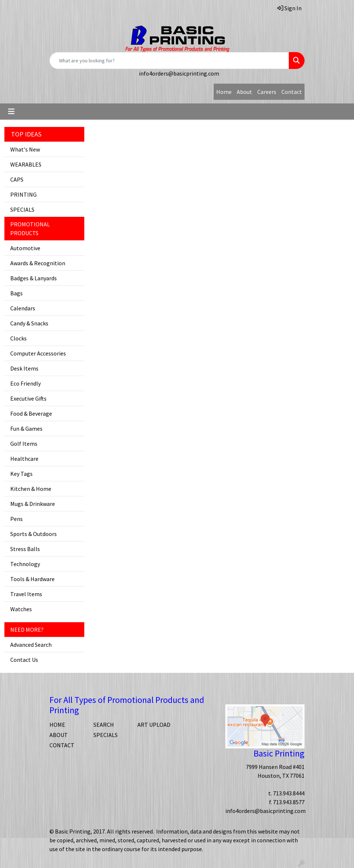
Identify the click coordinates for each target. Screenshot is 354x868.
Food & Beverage (31, 413)
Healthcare (24, 459)
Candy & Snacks (29, 323)
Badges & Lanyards (34, 278)
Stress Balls (25, 549)
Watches (21, 609)
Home (224, 92)
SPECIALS (22, 209)
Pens (16, 519)
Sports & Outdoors (34, 534)
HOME (57, 725)
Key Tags (21, 474)
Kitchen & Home (31, 489)
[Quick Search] (169, 61)
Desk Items (24, 368)
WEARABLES (26, 164)
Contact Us (24, 660)
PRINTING (23, 194)
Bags (16, 293)
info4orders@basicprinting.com (179, 73)
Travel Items (26, 594)
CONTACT (62, 745)
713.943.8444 (289, 793)
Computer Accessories (38, 353)
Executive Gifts (28, 398)
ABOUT (59, 735)
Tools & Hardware (32, 579)
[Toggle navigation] (11, 112)
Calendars (23, 308)
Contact (292, 92)
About (244, 92)
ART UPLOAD (154, 725)
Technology (25, 564)
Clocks (19, 338)
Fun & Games (26, 428)
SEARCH (104, 725)
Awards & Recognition (38, 263)
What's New (25, 149)
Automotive (25, 248)
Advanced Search (31, 645)
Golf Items (24, 444)
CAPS (17, 179)
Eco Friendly (25, 383)
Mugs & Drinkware (33, 504)
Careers (267, 92)
